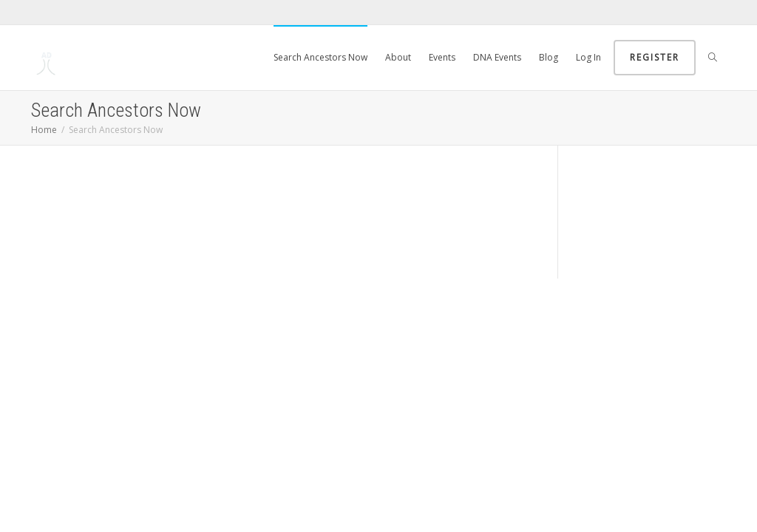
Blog (549, 57)
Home (44, 130)
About (398, 57)
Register (655, 57)
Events (442, 57)
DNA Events (497, 57)
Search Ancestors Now (320, 57)
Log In (588, 57)
